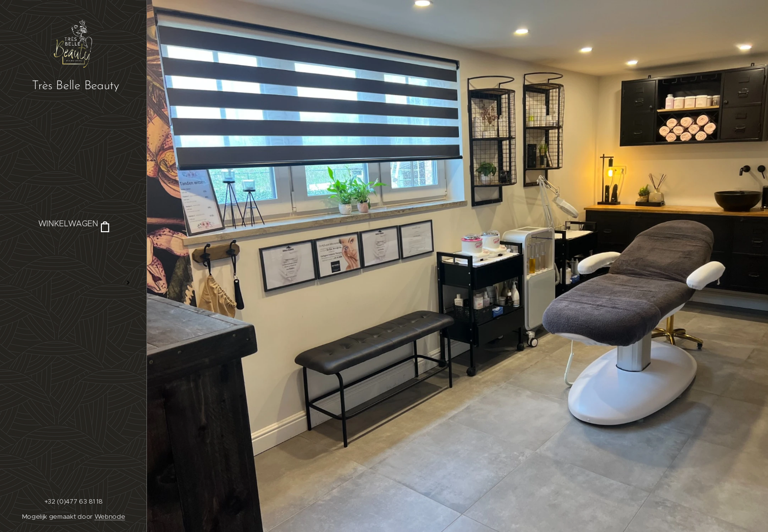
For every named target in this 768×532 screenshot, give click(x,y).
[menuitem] (73, 254)
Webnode (110, 517)
